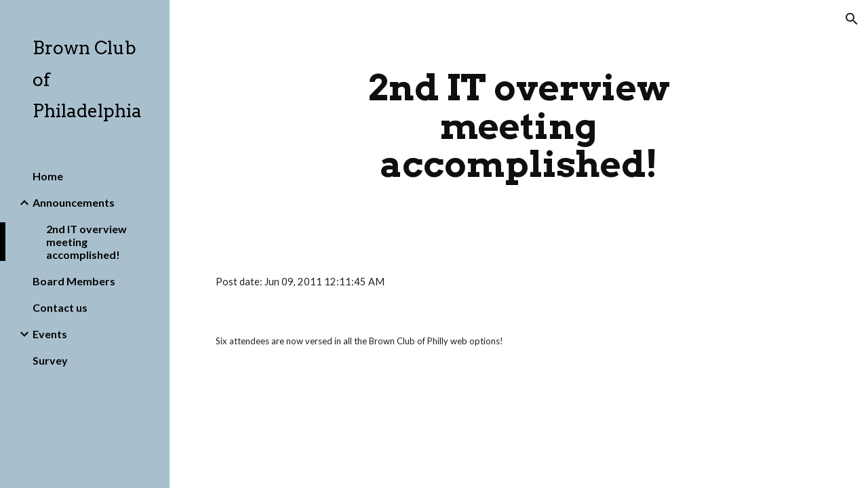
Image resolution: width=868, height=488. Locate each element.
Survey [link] (50, 360)
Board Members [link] (74, 281)
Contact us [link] (60, 307)
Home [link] (48, 176)
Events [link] (50, 334)
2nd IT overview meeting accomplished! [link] (86, 242)
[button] (852, 19)
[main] (518, 126)
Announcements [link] (74, 202)
